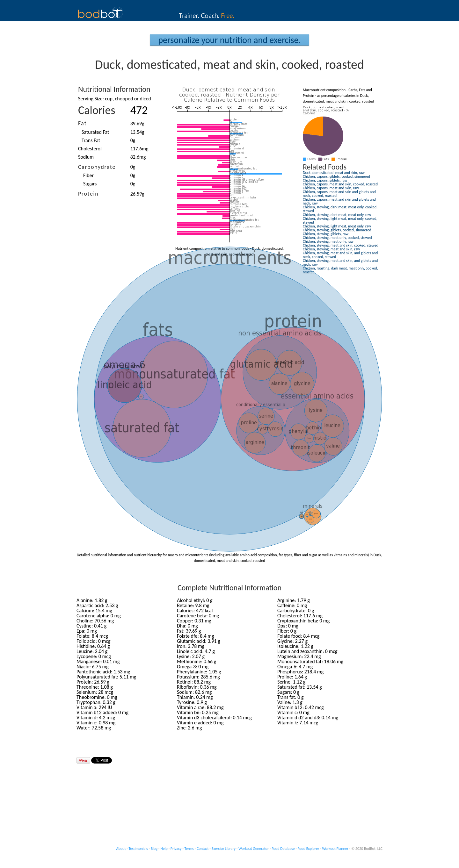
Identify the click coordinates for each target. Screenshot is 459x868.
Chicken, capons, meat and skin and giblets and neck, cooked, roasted (339, 194)
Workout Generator (254, 849)
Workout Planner (335, 849)
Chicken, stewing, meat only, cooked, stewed (337, 238)
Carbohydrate (97, 167)
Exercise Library (224, 849)
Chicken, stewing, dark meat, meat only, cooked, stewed (340, 209)
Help (164, 849)
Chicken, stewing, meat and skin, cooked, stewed (341, 245)
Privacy (176, 849)
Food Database (283, 849)
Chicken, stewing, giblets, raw (326, 234)
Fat (82, 123)
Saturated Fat (95, 132)
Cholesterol (90, 149)
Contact (203, 849)
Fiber (88, 175)
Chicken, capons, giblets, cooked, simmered (336, 176)
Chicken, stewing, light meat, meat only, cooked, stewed (340, 220)
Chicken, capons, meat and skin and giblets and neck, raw (339, 201)
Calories (97, 110)
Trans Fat (91, 140)
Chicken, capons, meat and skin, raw (331, 188)
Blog (154, 849)
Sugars (90, 184)
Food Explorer (309, 849)
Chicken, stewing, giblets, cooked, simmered (337, 230)
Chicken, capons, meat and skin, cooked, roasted (340, 184)
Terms (189, 849)
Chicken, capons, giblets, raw (325, 180)
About (121, 849)
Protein (88, 194)
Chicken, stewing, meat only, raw (328, 241)
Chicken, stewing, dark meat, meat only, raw (337, 215)
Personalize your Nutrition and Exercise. (229, 40)
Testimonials (138, 849)
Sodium (86, 157)
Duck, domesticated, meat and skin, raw (334, 173)
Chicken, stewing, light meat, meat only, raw (337, 226)
